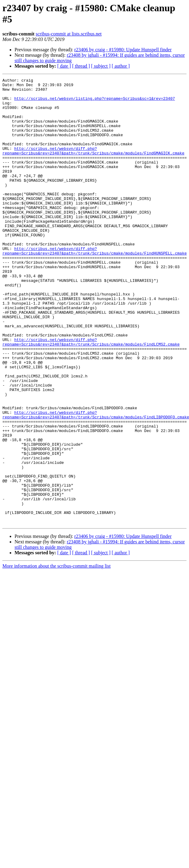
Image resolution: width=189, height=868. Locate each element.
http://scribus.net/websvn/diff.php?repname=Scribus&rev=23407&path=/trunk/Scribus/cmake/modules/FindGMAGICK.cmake (93, 166)
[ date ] (64, 66)
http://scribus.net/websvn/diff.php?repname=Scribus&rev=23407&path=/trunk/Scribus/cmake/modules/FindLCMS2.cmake (91, 395)
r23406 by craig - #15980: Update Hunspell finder (123, 50)
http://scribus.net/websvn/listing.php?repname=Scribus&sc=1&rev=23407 (94, 103)
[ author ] (121, 66)
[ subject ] (101, 66)
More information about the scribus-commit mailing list (56, 655)
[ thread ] (81, 66)
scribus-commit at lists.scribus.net (69, 34)
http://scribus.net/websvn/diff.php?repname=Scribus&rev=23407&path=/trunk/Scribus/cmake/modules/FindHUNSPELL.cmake (94, 286)
